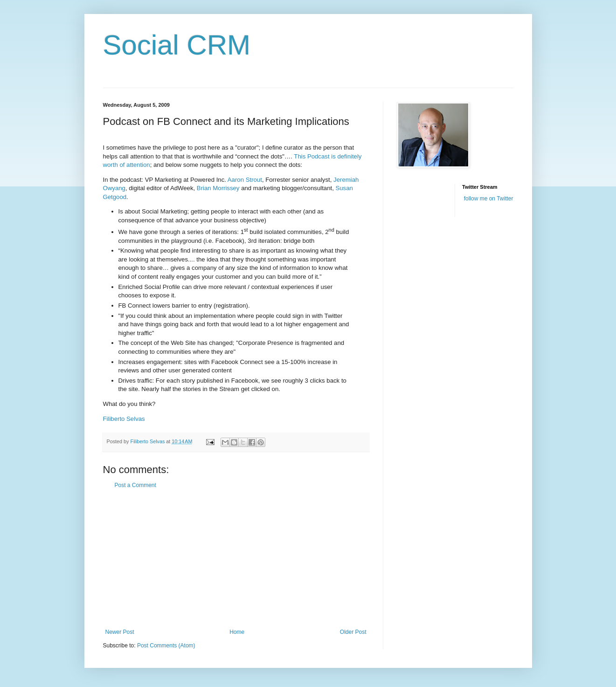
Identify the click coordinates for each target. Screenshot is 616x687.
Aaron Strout (245, 180)
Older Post (353, 632)
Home (237, 632)
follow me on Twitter (489, 199)
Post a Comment (135, 485)
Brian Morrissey (218, 188)
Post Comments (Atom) (166, 646)
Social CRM (177, 45)
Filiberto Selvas (124, 419)
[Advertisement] (236, 559)
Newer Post (120, 632)
